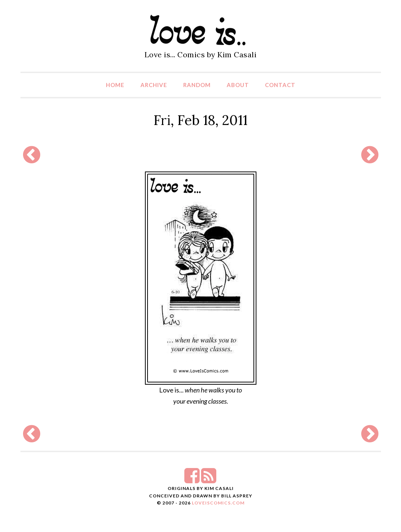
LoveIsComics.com (218, 503)
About (238, 85)
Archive (154, 85)
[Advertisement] (201, 155)
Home (115, 85)
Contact (280, 85)
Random (197, 85)
